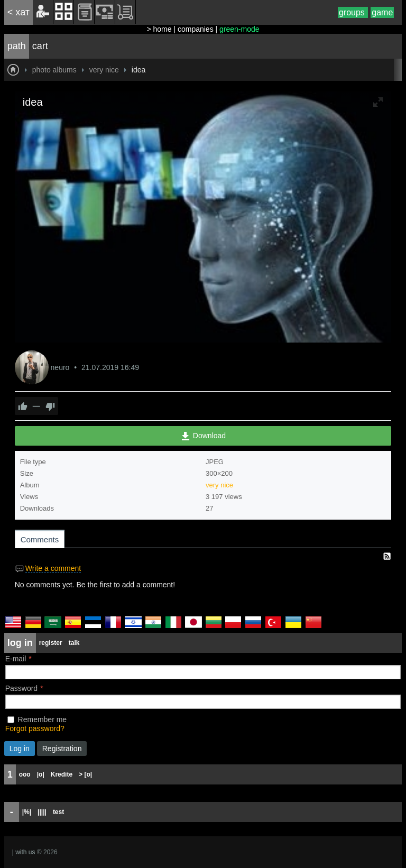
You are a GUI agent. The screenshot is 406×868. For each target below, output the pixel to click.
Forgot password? (35, 728)
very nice (219, 485)
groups (353, 12)
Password (21, 688)
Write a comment (53, 568)
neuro (61, 367)
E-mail (16, 659)
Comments (40, 539)
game (382, 12)
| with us (24, 852)
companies (196, 29)
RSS (387, 556)
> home (159, 29)
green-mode (239, 29)
